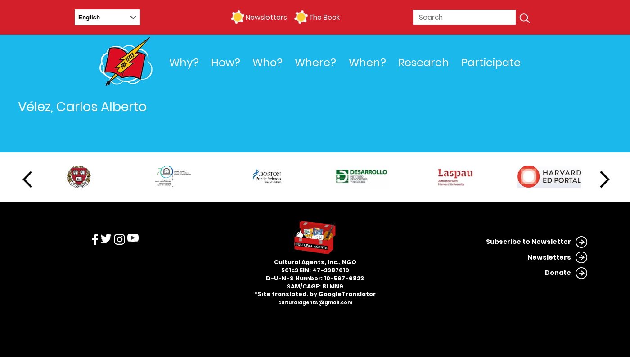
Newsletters (266, 17)
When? (367, 62)
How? (226, 62)
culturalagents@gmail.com (315, 303)
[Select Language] (107, 17)
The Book (324, 17)
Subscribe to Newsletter (529, 242)
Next (605, 180)
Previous (27, 180)
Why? (184, 62)
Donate (558, 273)
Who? (268, 62)
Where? (315, 62)
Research (424, 62)
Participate (491, 62)
